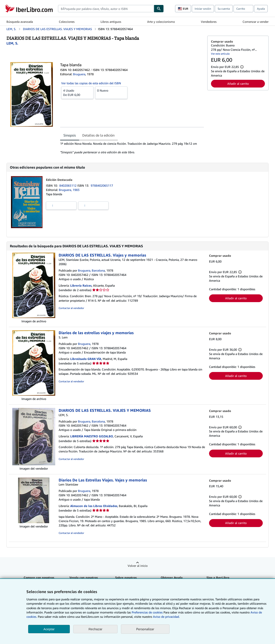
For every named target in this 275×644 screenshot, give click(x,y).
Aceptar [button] (49, 629)
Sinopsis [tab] (70, 135)
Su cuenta (224, 9)
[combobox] (106, 9)
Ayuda (261, 9)
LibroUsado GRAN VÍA (86, 359)
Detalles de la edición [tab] (98, 135)
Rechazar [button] (95, 629)
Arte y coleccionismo (161, 22)
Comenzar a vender (256, 22)
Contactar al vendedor (71, 308)
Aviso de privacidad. (166, 617)
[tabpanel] (132, 148)
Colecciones (67, 22)
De (77, 92)
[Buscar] (159, 9)
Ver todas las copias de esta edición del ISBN (91, 83)
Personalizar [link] (145, 629)
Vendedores (209, 22)
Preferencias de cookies (147, 612)
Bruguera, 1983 (69, 190)
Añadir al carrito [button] (238, 84)
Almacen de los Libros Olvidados (94, 506)
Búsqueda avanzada (20, 22)
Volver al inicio (138, 566)
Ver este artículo (220, 54)
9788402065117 (102, 185)
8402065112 (68, 185)
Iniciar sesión (203, 9)
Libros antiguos (111, 22)
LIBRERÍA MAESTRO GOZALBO (92, 436)
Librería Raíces (81, 285)
